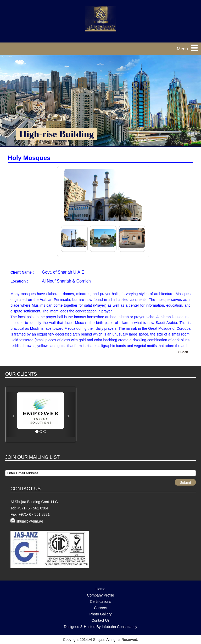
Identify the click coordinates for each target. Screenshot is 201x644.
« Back (183, 352)
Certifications (101, 602)
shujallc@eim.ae (30, 521)
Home (100, 589)
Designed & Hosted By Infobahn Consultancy (100, 627)
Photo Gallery (101, 614)
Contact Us (100, 620)
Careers (100, 608)
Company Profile (100, 595)
